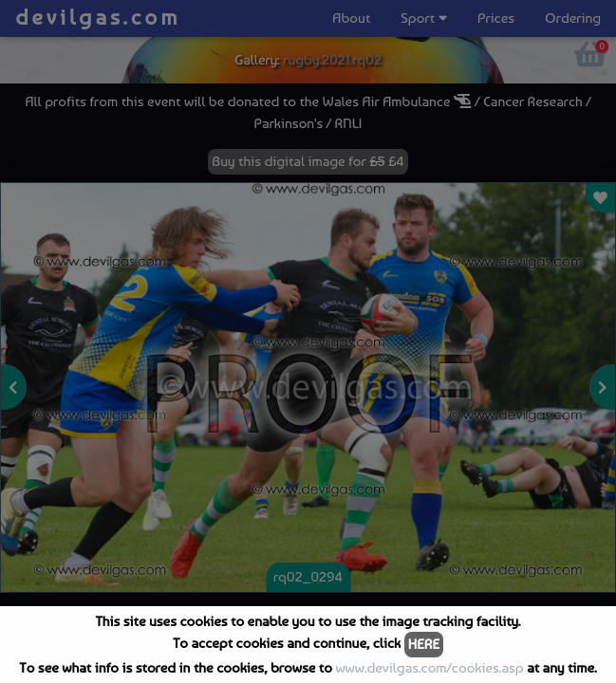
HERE (424, 644)
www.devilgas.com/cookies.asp (429, 668)
